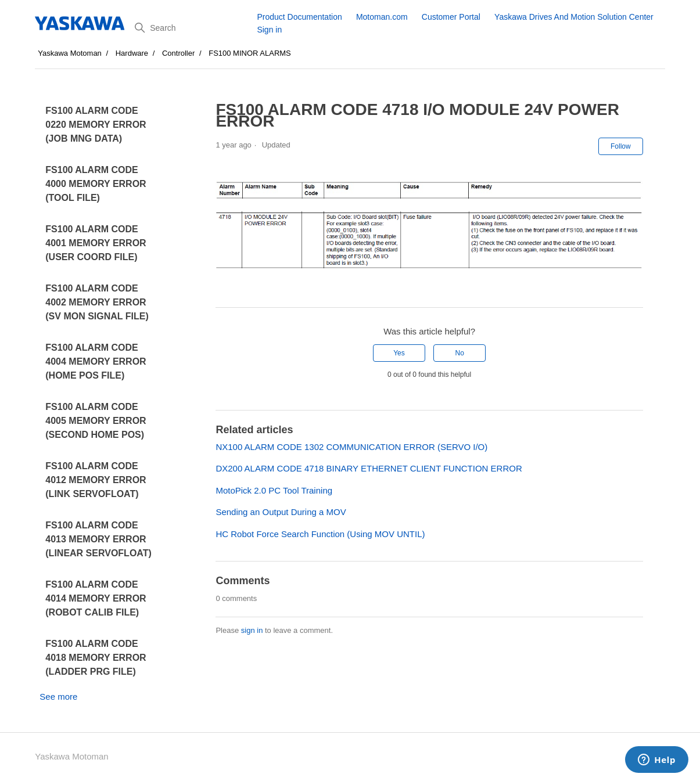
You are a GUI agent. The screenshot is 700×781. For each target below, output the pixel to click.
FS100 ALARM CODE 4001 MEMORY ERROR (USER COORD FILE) (96, 243)
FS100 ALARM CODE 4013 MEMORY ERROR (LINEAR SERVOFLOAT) (98, 539)
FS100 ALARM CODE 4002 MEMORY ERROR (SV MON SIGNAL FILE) (97, 302)
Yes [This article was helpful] (399, 353)
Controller (178, 53)
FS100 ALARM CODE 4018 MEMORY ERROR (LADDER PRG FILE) (96, 658)
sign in (252, 630)
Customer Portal (451, 17)
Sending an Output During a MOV (281, 512)
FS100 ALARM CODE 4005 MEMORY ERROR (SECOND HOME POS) (96, 421)
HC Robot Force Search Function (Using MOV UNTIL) (320, 534)
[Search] (191, 28)
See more (58, 697)
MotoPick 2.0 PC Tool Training (274, 490)
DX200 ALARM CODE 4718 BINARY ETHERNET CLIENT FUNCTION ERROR (369, 468)
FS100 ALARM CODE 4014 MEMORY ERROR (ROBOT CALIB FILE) (96, 598)
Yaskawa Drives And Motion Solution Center (574, 17)
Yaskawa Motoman (70, 53)
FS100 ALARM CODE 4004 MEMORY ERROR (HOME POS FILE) (96, 361)
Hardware (132, 53)
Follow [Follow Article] (621, 146)
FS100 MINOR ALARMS (250, 53)
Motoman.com (382, 17)
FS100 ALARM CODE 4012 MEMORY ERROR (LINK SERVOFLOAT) (96, 480)
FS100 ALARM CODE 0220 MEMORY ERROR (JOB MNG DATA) (96, 125)
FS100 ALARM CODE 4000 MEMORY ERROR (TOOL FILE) (96, 184)
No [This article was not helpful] (459, 353)
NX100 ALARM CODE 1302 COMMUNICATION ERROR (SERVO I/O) (351, 447)
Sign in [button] (269, 30)
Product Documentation (299, 17)
